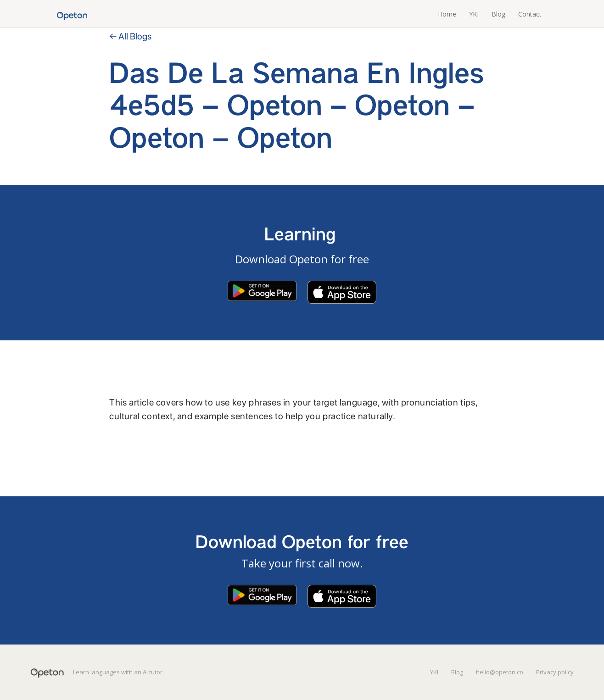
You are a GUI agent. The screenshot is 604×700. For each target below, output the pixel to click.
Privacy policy (555, 672)
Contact (530, 14)
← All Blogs (130, 36)
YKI (474, 14)
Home (447, 14)
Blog (498, 14)
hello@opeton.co (500, 672)
